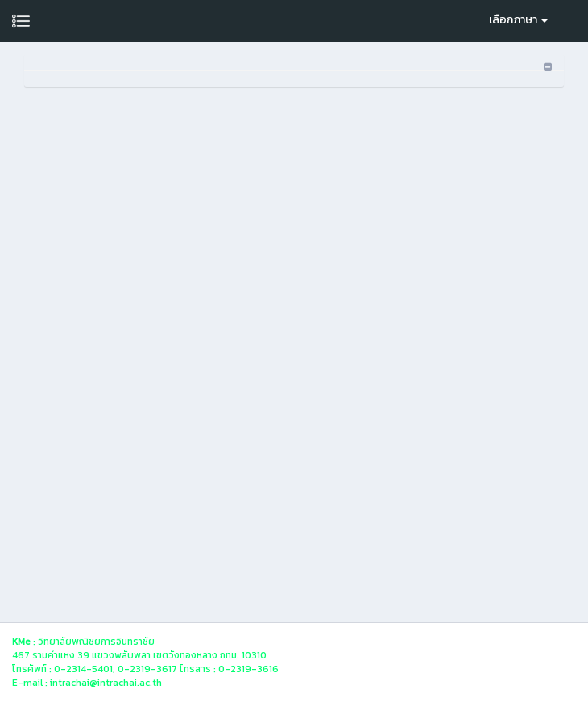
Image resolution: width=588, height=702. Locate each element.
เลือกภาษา (518, 20)
